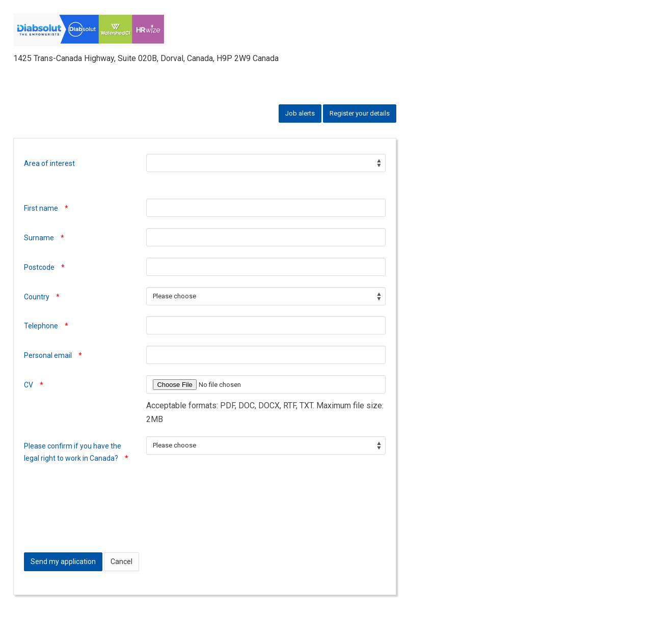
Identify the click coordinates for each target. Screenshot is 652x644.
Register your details (360, 113)
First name (46, 208)
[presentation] (101, 522)
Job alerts (300, 113)
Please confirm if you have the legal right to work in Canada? (76, 452)
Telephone (46, 326)
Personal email (53, 355)
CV (34, 385)
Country (42, 297)
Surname (44, 238)
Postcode (44, 267)
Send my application (63, 562)
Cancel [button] (121, 562)
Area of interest (49, 163)
